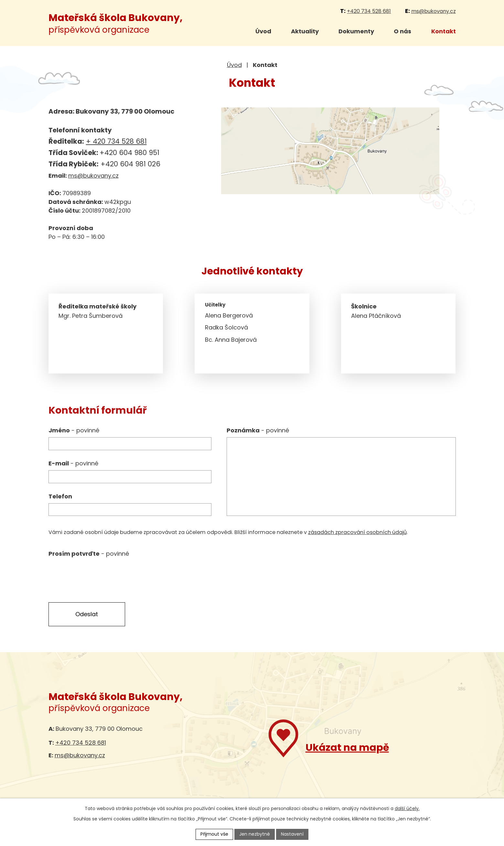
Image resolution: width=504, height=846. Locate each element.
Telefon (60, 496)
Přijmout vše (214, 834)
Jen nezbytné (255, 834)
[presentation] (98, 573)
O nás (402, 31)
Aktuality (305, 31)
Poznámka (258, 430)
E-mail (73, 463)
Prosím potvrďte (89, 554)
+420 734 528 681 (369, 11)
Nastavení (292, 834)
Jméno (74, 430)
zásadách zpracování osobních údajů (357, 532)
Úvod (263, 31)
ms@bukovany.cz (434, 11)
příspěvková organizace (116, 24)
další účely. (407, 808)
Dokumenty (356, 31)
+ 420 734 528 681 (116, 141)
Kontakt (444, 31)
